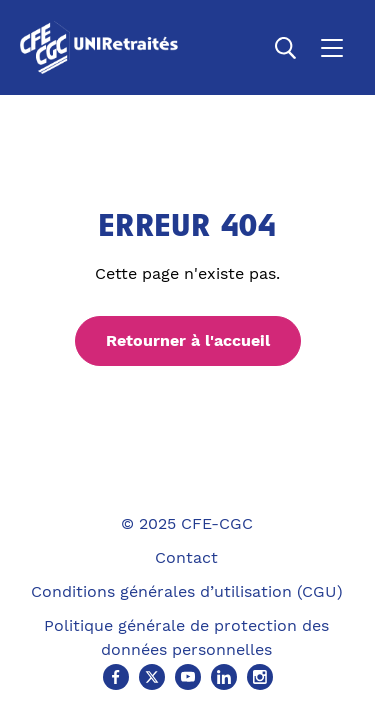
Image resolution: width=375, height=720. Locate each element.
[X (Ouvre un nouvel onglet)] (152, 677)
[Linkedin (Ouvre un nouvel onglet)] (224, 677)
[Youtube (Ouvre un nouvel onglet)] (188, 677)
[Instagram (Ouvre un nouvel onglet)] (260, 677)
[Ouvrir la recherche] (286, 48)
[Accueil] (103, 47)
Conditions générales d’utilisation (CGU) (187, 591)
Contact (186, 557)
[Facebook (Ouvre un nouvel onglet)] (116, 677)
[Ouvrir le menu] (332, 48)
